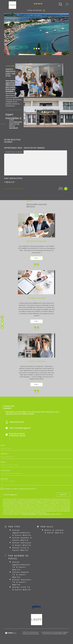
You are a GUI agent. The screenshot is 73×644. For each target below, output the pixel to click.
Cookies (64, 634)
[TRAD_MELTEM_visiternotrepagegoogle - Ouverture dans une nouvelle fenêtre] (2, 324)
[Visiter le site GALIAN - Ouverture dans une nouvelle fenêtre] (36, 607)
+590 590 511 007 (17, 422)
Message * (5, 479)
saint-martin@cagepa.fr (20, 428)
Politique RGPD (57, 634)
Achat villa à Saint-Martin (21, 549)
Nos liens (50, 634)
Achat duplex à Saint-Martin (22, 539)
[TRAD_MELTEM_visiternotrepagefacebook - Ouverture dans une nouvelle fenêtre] (2, 317)
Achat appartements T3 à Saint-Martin (21, 566)
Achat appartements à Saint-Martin (22, 533)
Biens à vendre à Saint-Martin (54, 531)
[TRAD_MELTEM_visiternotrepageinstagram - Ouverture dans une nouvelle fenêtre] (2, 320)
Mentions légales (63, 632)
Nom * (3, 445)
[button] (34, 49)
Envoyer (63, 495)
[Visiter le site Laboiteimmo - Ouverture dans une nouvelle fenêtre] (11, 633)
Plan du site (54, 632)
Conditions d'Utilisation (44, 514)
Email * (4, 462)
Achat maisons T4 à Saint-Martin (22, 582)
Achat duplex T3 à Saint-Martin (21, 575)
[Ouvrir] (60, 4)
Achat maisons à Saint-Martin (22, 544)
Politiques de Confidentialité (29, 514)
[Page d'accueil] (12, 5)
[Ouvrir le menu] (67, 4)
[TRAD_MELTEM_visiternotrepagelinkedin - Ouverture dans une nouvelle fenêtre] (2, 327)
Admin (44, 634)
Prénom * (5, 454)
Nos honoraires (45, 632)
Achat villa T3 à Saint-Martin (22, 588)
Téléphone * (6, 471)
